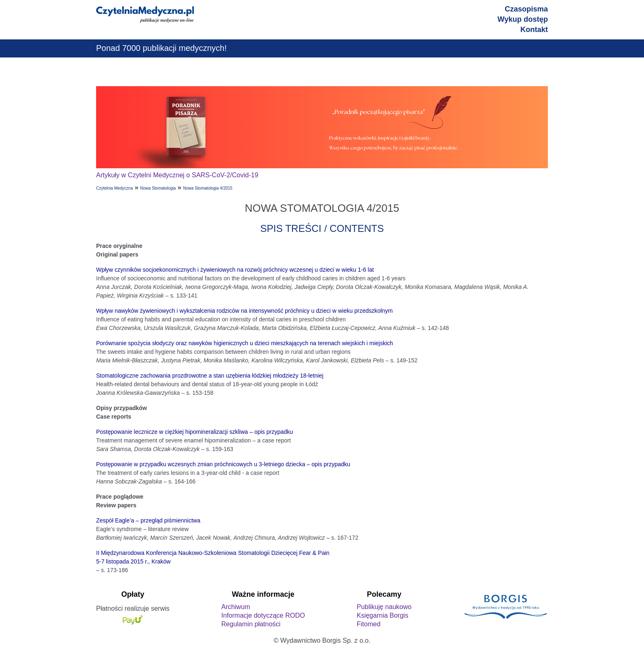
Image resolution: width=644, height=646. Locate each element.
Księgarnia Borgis (382, 615)
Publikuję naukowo (384, 607)
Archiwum (236, 607)
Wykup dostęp (523, 19)
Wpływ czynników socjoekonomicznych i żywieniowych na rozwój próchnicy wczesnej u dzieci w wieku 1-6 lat (235, 270)
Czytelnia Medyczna (114, 188)
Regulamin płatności (251, 624)
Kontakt (534, 30)
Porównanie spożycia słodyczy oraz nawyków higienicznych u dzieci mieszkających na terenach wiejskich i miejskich (245, 343)
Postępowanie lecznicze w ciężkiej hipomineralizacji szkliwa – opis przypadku (194, 432)
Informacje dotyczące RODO (263, 615)
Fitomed (368, 624)
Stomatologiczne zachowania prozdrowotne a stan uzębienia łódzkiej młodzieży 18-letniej (210, 376)
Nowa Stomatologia (158, 188)
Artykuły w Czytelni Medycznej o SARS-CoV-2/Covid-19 (177, 175)
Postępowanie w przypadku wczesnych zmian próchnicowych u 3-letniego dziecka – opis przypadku (223, 464)
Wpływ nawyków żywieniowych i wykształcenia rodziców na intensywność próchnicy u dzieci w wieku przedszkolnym (244, 311)
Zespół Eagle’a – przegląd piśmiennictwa (148, 520)
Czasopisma (526, 9)
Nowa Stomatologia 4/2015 (208, 188)
